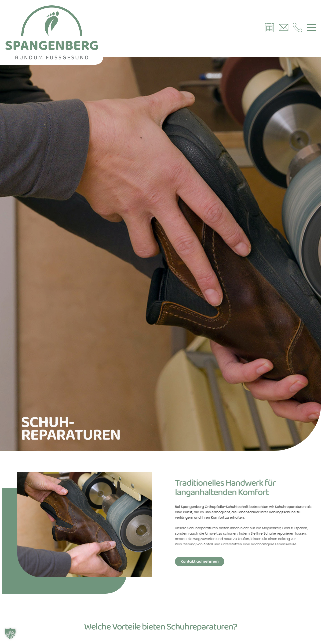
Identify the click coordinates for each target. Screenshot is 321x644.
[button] (10, 634)
